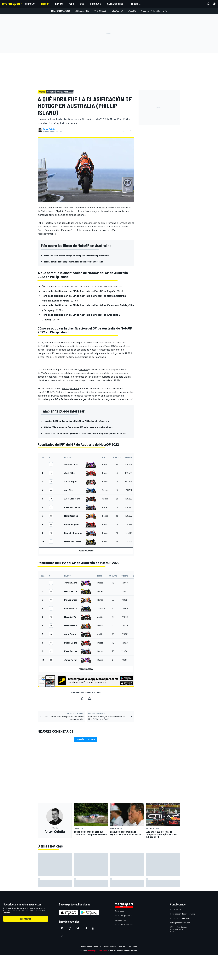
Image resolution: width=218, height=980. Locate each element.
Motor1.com (119, 911)
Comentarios (176, 909)
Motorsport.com (70, 388)
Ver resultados (86, 551)
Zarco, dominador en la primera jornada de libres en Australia (73, 262)
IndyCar (59, 4)
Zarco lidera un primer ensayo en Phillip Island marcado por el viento (77, 255)
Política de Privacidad (128, 947)
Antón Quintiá (49, 129)
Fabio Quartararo (47, 223)
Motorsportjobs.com (123, 915)
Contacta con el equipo (180, 918)
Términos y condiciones (88, 947)
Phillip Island (48, 211)
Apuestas (132, 11)
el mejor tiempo (57, 215)
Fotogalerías (117, 11)
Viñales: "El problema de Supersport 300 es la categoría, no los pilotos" (79, 427)
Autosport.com (121, 920)
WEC (82, 4)
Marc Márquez (100, 11)
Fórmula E (96, 4)
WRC (72, 4)
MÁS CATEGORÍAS (115, 4)
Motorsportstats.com (124, 924)
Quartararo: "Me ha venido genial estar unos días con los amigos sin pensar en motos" (85, 433)
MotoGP (45, 4)
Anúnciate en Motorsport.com (183, 914)
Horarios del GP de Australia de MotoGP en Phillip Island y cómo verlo (77, 421)
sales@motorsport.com (180, 923)
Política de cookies (108, 947)
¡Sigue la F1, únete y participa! (154, 11)
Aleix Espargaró (64, 230)
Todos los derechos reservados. (122, 951)
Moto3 (59, 392)
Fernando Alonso (81, 11)
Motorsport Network (97, 951)
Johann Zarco (45, 207)
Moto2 (50, 392)
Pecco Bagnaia (45, 230)
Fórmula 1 (30, 4)
